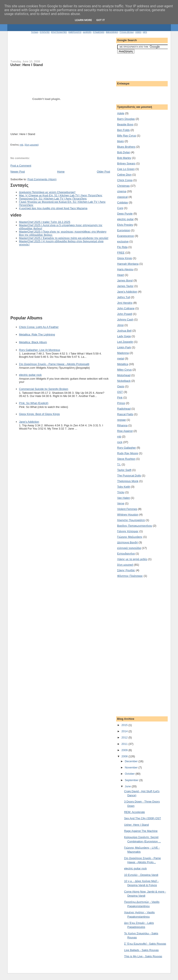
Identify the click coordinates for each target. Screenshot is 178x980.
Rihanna (122, 425)
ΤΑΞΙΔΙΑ (35, 32)
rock (120, 442)
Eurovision (124, 230)
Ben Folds (124, 130)
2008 (125, 756)
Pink (120, 398)
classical (122, 197)
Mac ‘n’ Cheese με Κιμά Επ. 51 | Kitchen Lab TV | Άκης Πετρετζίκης (61, 195)
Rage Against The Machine (141, 831)
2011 (125, 744)
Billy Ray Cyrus (127, 136)
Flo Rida (122, 247)
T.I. (119, 464)
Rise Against (125, 431)
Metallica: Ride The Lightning (37, 334)
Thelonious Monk (128, 481)
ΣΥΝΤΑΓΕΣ (45, 32)
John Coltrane (126, 308)
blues (121, 141)
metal (121, 358)
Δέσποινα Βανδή (128, 542)
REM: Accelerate (135, 812)
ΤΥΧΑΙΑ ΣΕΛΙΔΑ (127, 32)
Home (61, 172)
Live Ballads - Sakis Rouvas (141, 950)
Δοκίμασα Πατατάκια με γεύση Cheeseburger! (47, 192)
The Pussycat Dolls (129, 476)
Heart (121, 275)
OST (120, 392)
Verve (121, 503)
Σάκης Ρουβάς (126, 570)
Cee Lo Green (126, 169)
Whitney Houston (128, 515)
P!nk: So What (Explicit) (34, 403)
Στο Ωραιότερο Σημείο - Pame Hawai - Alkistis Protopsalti (54, 364)
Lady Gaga (124, 336)
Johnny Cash (125, 319)
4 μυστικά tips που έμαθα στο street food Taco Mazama (53, 208)
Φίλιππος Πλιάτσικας (130, 576)
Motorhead (124, 375)
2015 (125, 725)
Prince (121, 403)
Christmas (124, 186)
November (132, 767)
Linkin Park (124, 347)
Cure (120, 208)
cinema (122, 191)
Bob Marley (124, 158)
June (128, 786)
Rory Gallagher (127, 448)
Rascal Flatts (125, 414)
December (132, 761)
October (130, 774)
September (132, 780)
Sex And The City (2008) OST (143, 818)
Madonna (123, 353)
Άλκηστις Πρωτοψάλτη (131, 520)
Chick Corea (125, 180)
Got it (100, 20)
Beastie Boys (125, 124)
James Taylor (125, 286)
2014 (125, 731)
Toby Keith (124, 487)
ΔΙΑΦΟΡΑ (87, 32)
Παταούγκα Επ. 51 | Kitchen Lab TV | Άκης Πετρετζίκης (53, 199)
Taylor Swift (124, 470)
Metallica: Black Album (33, 342)
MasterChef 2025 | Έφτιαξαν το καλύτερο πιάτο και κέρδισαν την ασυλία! (64, 238)
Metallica (123, 364)
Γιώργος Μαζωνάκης (130, 537)
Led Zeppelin (125, 342)
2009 (125, 750)
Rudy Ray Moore (128, 453)
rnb (21, 145)
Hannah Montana (128, 264)
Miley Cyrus (125, 370)
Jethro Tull (124, 297)
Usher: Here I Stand (136, 825)
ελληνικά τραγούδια (129, 548)
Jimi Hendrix (125, 303)
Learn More (84, 20)
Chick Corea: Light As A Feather (39, 327)
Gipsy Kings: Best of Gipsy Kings (40, 414)
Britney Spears (126, 163)
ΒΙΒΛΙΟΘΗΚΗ (112, 32)
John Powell (125, 314)
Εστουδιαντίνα (126, 554)
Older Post (103, 172)
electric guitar (126, 219)
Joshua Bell (124, 331)
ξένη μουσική (32, 145)
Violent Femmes (127, 509)
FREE (121, 253)
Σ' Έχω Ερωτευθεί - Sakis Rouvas (145, 944)
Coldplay (123, 202)
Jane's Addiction (29, 422)
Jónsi (120, 325)
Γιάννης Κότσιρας (128, 531)
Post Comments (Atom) (42, 179)
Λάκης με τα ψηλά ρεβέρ (132, 559)
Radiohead (124, 409)
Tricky (121, 492)
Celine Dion (124, 175)
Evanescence (126, 236)
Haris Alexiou (125, 269)
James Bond (125, 280)
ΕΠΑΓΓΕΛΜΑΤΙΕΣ (59, 32)
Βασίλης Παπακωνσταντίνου (135, 526)
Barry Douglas (126, 119)
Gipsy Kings (125, 258)
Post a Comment (21, 166)
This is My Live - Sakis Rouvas (143, 956)
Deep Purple (125, 214)
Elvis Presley (125, 225)
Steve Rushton (126, 459)
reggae (122, 420)
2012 (125, 737)
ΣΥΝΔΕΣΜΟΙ (99, 32)
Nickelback (124, 381)
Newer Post (18, 172)
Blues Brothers (126, 147)
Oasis (121, 386)
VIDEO (138, 32)
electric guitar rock (30, 375)
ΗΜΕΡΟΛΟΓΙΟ (75, 32)
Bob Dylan (124, 152)
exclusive (123, 241)
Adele (121, 113)
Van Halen (124, 498)
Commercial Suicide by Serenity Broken (44, 389)
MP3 (145, 32)
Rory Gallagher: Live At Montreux (40, 350)
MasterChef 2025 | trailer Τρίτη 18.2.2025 (45, 222)
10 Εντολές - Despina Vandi (141, 875)
